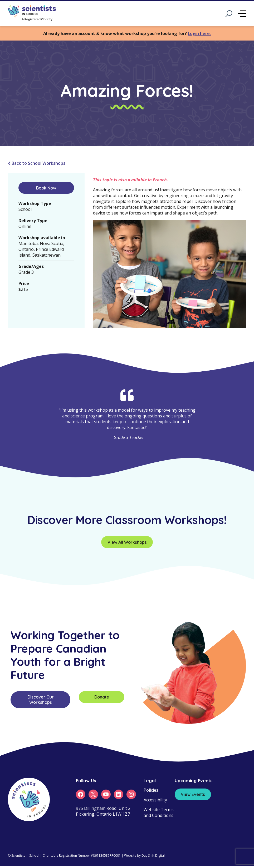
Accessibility (155, 800)
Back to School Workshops (37, 163)
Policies (151, 790)
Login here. (199, 33)
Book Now (46, 188)
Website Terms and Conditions (159, 812)
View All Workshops (127, 542)
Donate (102, 697)
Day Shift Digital (153, 855)
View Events (193, 794)
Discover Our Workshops (41, 700)
